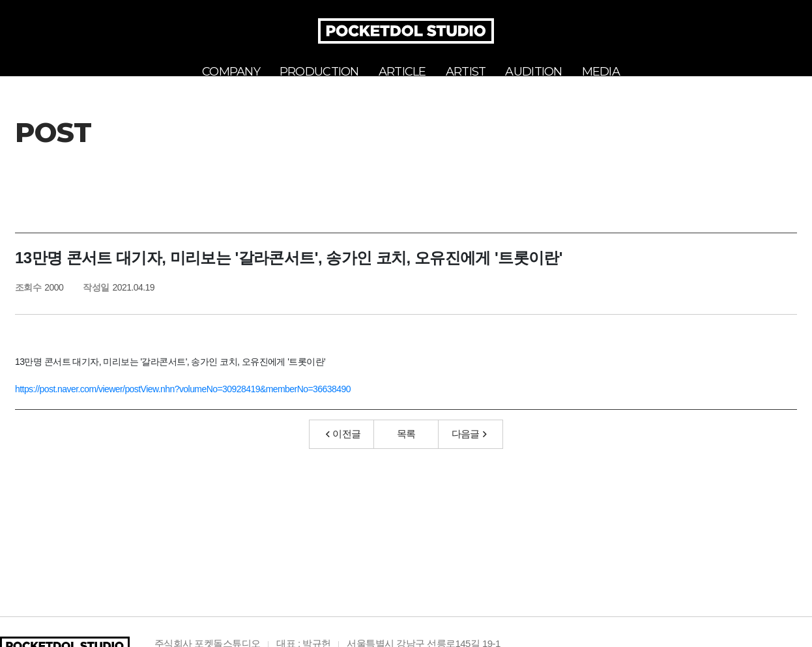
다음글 (469, 449)
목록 (406, 449)
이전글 (343, 449)
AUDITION (533, 72)
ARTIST (466, 72)
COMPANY (231, 72)
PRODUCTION (319, 72)
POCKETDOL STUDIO (406, 31)
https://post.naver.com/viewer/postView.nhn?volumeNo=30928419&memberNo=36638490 (183, 404)
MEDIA (601, 72)
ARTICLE (402, 72)
